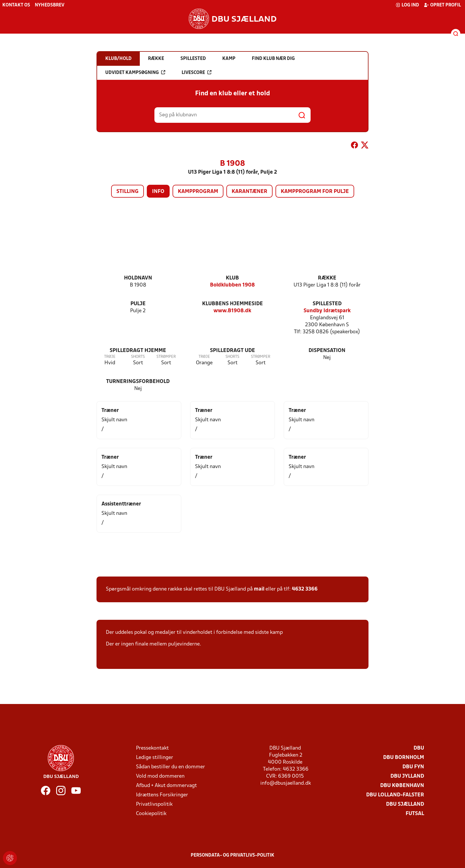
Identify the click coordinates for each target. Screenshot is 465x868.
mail (259, 589)
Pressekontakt (152, 748)
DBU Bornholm (404, 758)
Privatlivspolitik (154, 804)
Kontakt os (16, 5)
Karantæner (249, 192)
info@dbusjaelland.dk (286, 783)
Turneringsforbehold (138, 382)
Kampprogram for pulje (315, 192)
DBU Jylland (407, 776)
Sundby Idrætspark (327, 311)
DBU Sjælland (405, 804)
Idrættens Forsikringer (162, 795)
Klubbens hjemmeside (232, 304)
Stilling (128, 192)
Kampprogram (198, 192)
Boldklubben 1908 (232, 285)
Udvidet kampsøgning (135, 73)
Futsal (415, 814)
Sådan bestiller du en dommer (170, 767)
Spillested (327, 304)
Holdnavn (138, 278)
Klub (232, 278)
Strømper (166, 357)
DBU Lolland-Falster (395, 795)
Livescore (197, 73)
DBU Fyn (413, 767)
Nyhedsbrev (50, 5)
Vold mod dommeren (160, 776)
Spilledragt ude (232, 351)
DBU (419, 748)
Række (327, 278)
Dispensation (327, 351)
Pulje (138, 304)
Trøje (110, 357)
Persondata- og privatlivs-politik (232, 855)
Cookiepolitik (151, 814)
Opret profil (442, 5)
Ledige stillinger (155, 758)
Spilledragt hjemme (138, 351)
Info (158, 192)
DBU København (402, 786)
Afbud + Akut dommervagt (166, 786)
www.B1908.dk (232, 311)
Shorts (138, 357)
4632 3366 (305, 589)
